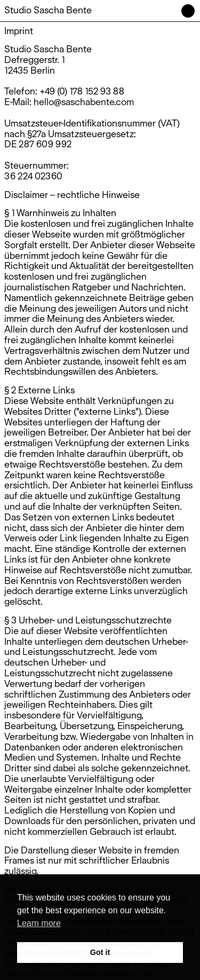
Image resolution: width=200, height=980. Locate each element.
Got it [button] (100, 952)
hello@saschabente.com (84, 102)
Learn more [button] (39, 923)
